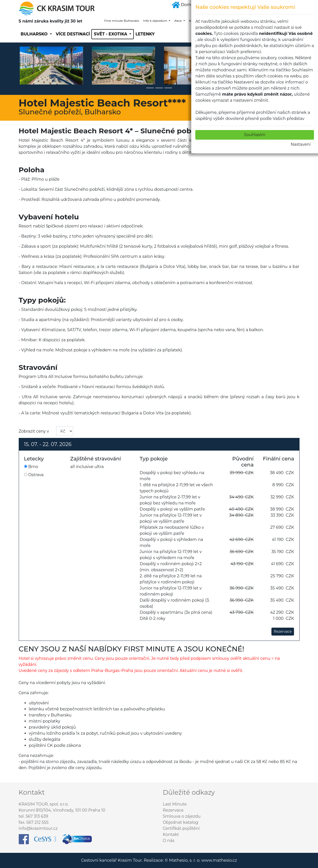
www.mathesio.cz (219, 860)
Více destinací (73, 34)
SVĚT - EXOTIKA (111, 34)
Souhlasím (255, 135)
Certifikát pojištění (181, 828)
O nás (169, 841)
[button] (40, 69)
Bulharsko (35, 34)
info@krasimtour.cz (38, 828)
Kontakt (171, 834)
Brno (31, 467)
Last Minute (175, 804)
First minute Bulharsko (122, 21)
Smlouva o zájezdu (182, 816)
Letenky (145, 34)
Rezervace (283, 631)
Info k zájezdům (156, 21)
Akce (178, 21)
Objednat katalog (181, 822)
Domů (183, 5)
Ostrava (34, 475)
